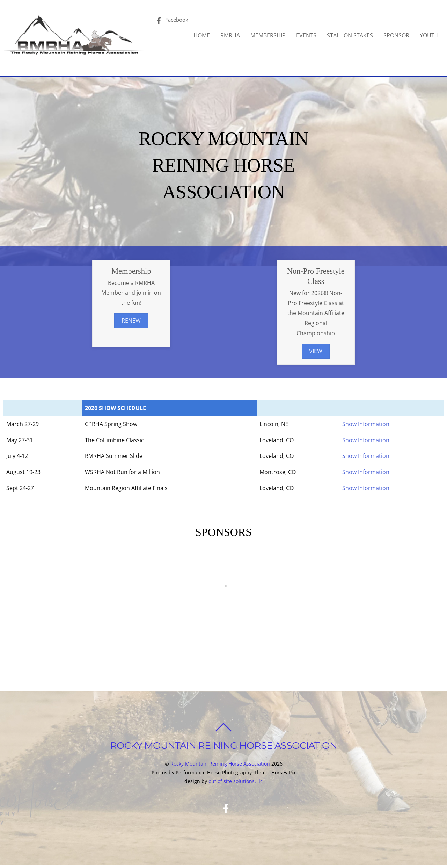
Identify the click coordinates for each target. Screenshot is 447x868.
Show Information (366, 426)
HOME (204, 36)
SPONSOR (398, 36)
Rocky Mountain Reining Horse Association (220, 777)
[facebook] (226, 822)
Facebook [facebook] (169, 21)
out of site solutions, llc (236, 794)
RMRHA (232, 36)
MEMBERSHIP (270, 36)
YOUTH (431, 36)
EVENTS (308, 36)
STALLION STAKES (352, 36)
